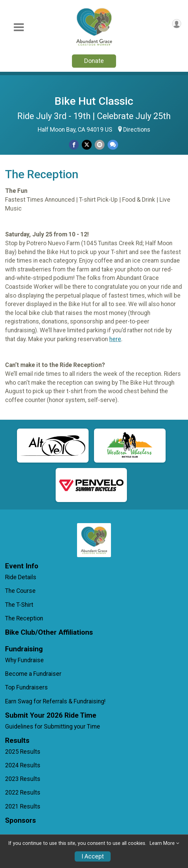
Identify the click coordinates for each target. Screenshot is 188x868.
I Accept (93, 856)
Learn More (162, 843)
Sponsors (21, 821)
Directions (137, 130)
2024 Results (23, 765)
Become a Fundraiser (33, 674)
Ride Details (21, 577)
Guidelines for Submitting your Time (53, 727)
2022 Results (23, 792)
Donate (94, 61)
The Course (20, 591)
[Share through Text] (113, 145)
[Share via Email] (100, 145)
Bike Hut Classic (94, 101)
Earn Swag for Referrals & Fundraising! (55, 701)
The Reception (24, 618)
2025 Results (23, 752)
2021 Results (23, 806)
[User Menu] (177, 24)
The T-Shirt (19, 605)
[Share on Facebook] (74, 145)
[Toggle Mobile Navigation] (19, 27)
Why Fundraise (24, 660)
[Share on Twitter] (87, 145)
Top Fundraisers (26, 687)
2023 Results (23, 779)
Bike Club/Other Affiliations (49, 632)
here (115, 339)
